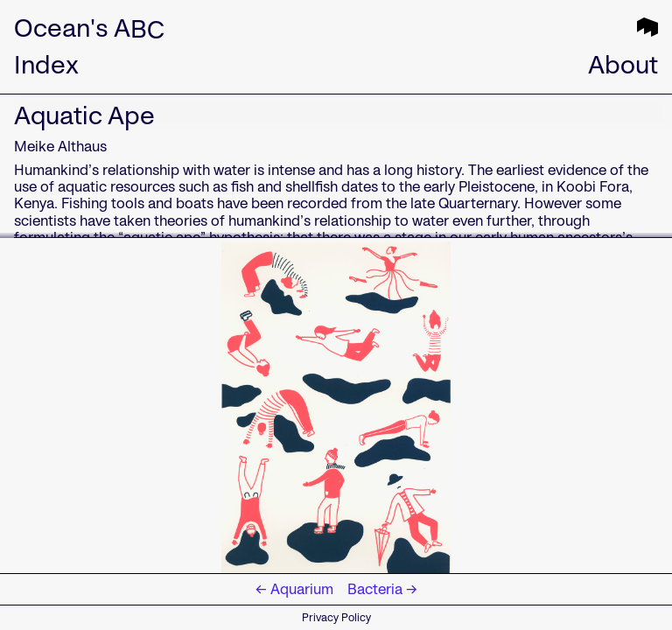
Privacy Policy (336, 617)
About (623, 65)
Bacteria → (382, 589)
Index (46, 65)
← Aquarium (294, 589)
